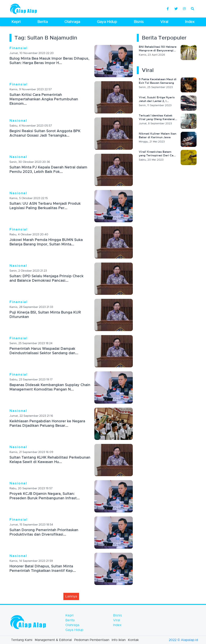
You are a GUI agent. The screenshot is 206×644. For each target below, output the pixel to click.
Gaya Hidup (74, 630)
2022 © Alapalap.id (183, 640)
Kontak (133, 640)
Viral (117, 620)
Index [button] (190, 22)
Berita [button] (43, 22)
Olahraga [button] (72, 22)
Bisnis (117, 615)
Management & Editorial (53, 640)
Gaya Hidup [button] (107, 22)
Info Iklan (119, 640)
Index (117, 625)
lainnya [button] (71, 596)
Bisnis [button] (139, 22)
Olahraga (72, 625)
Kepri (70, 615)
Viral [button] (164, 22)
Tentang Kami (22, 640)
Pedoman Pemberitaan (92, 640)
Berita (70, 620)
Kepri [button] (16, 22)
